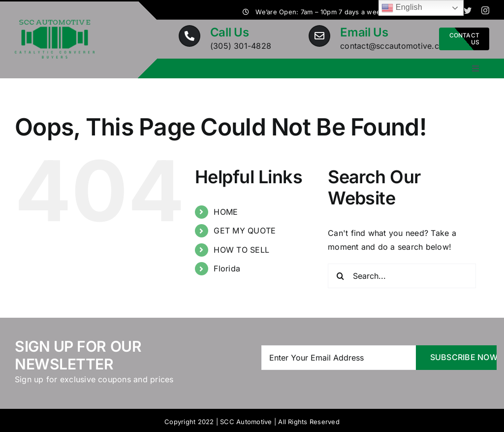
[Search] (340, 276)
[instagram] (485, 10)
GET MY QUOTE (245, 231)
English (402, 8)
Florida (227, 268)
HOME (226, 212)
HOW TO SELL (241, 250)
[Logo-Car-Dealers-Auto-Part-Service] (55, 24)
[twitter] (468, 10)
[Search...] (402, 276)
